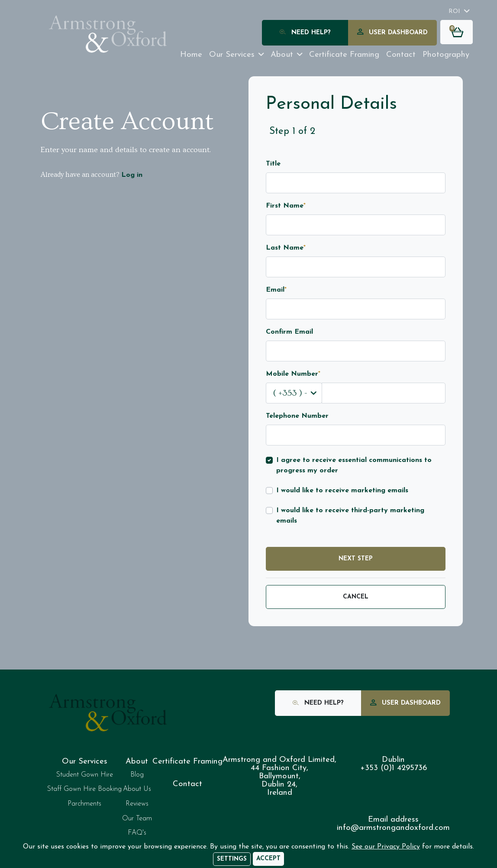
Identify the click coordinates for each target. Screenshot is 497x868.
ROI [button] (454, 11)
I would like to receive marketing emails (342, 491)
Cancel (356, 597)
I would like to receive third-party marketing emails (350, 516)
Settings (232, 859)
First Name (286, 206)
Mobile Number (293, 374)
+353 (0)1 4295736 (394, 768)
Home (191, 55)
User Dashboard (392, 33)
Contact (401, 55)
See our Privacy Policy (386, 847)
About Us (137, 789)
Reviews (137, 804)
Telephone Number (297, 416)
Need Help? (305, 33)
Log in (132, 175)
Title (273, 164)
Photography (446, 55)
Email (276, 290)
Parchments (84, 804)
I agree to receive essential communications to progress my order (354, 465)
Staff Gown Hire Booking (84, 789)
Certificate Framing (187, 762)
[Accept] (268, 859)
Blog (137, 775)
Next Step (356, 559)
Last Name (286, 248)
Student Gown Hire (85, 775)
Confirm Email (289, 332)
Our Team (137, 819)
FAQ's (137, 833)
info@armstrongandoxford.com (393, 828)
